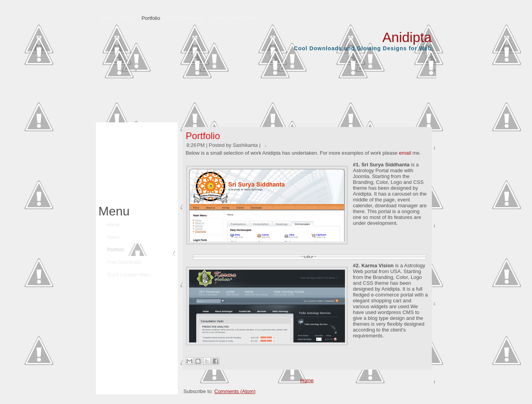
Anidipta (407, 37)
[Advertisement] (135, 161)
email (405, 153)
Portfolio (203, 136)
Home (307, 380)
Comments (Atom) (235, 391)
